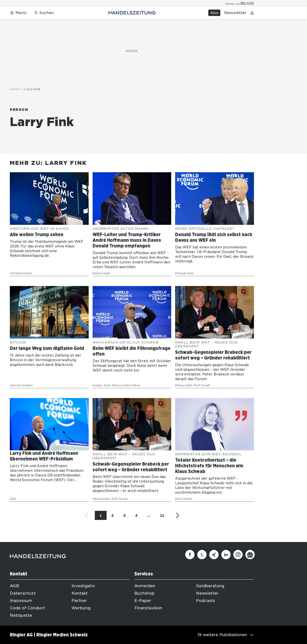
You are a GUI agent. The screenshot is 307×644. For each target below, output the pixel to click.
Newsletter (235, 13)
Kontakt (80, 593)
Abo (214, 13)
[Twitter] (202, 555)
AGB (14, 586)
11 (162, 515)
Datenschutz (23, 593)
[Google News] (250, 555)
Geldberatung (210, 586)
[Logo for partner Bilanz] (240, 3)
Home (14, 89)
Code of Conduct (27, 608)
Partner (79, 601)
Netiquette (21, 615)
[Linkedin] (226, 555)
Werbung (81, 608)
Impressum (21, 601)
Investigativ (83, 586)
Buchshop (144, 593)
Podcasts (205, 601)
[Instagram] (238, 555)
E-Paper (143, 601)
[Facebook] (190, 555)
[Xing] (214, 555)
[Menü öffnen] (18, 13)
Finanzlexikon (148, 608)
